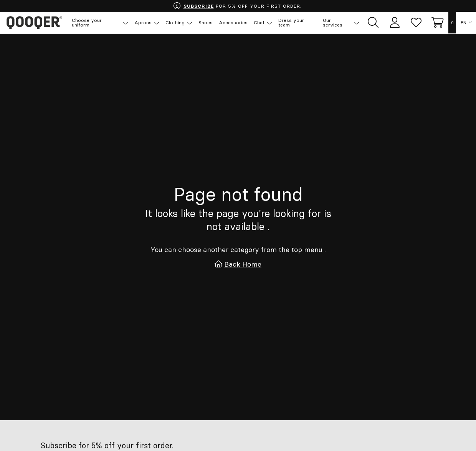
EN (464, 23)
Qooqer (35, 23)
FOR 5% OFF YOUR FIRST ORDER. (237, 6)
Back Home (243, 264)
